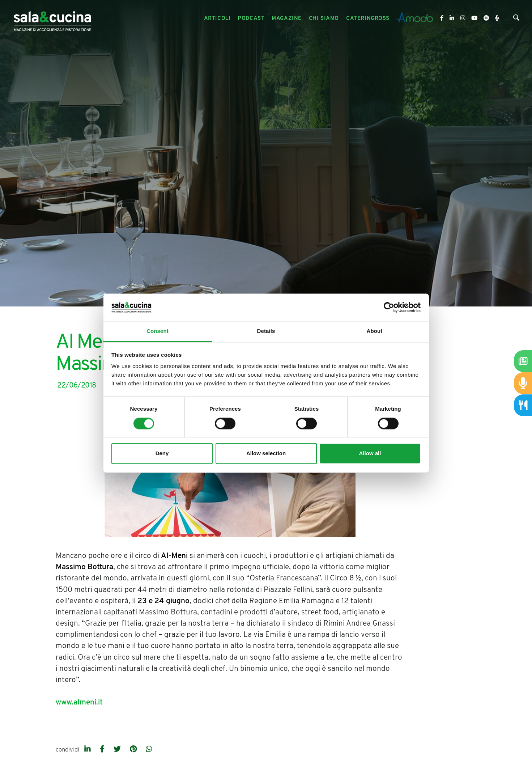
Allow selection (266, 454)
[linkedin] (88, 750)
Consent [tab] (158, 331)
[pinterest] (134, 750)
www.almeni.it (79, 702)
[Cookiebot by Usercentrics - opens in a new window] (389, 307)
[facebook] (103, 750)
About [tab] (375, 331)
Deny (162, 454)
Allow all (370, 454)
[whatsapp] (149, 750)
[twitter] (118, 750)
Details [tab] (266, 331)
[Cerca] (516, 19)
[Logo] (52, 19)
